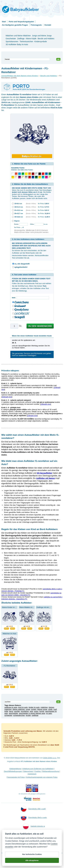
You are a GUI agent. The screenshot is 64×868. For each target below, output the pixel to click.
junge (28, 709)
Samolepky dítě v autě (33, 809)
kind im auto (23, 707)
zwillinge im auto (11, 707)
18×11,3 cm (19, 207)
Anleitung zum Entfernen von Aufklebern (38, 769)
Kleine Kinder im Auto (10, 607)
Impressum (32, 774)
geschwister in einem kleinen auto (32, 713)
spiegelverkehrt (21, 267)
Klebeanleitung (15, 769)
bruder (28, 715)
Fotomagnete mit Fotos (16, 777)
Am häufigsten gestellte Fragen (15, 25)
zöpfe (50, 709)
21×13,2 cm (19, 210)
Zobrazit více (7, 397)
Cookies (38, 771)
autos (36, 711)
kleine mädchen (19, 709)
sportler (17, 711)
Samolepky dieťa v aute (34, 818)
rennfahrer (25, 711)
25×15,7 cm (19, 213)
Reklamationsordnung (51, 771)
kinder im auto (34, 707)
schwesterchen (19, 715)
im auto (49, 713)
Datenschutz (28, 771)
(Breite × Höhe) (31, 204)
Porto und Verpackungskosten (21, 22)
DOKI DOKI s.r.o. (50, 758)
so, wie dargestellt (22, 264)
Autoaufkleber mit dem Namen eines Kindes (20, 76)
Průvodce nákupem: (10, 371)
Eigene (17, 221)
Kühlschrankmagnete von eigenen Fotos (42, 777)
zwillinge (35, 715)
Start (4, 22)
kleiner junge (42, 709)
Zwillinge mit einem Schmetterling (49, 607)
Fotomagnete (36, 25)
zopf (55, 709)
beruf (11, 711)
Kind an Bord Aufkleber (34, 844)
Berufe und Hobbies (49, 76)
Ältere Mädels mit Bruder (29, 607)
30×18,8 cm (19, 217)
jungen (34, 709)
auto (31, 711)
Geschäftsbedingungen (13, 771)
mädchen (44, 707)
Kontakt (48, 25)
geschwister (13, 713)
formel (42, 711)
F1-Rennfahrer (9, 666)
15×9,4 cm (18, 204)
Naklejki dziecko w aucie (34, 830)
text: (14, 298)
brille (6, 711)
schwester (8, 715)
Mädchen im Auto (9, 634)
